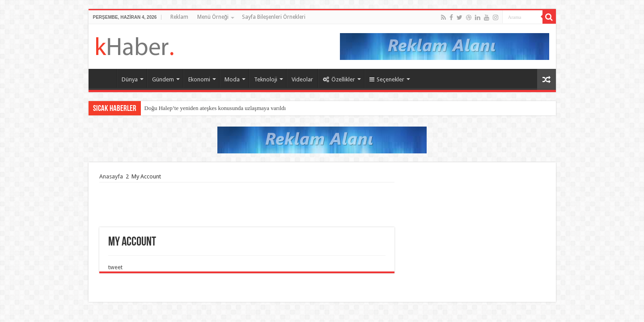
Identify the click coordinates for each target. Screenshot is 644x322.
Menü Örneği (213, 17)
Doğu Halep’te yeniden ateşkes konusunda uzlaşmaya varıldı (215, 108)
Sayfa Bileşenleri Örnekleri (274, 17)
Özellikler (339, 79)
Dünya (130, 79)
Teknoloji (266, 79)
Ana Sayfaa (105, 78)
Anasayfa (111, 176)
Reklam (179, 17)
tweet (115, 267)
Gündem (163, 79)
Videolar (302, 79)
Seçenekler (387, 79)
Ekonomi (199, 79)
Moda (232, 79)
